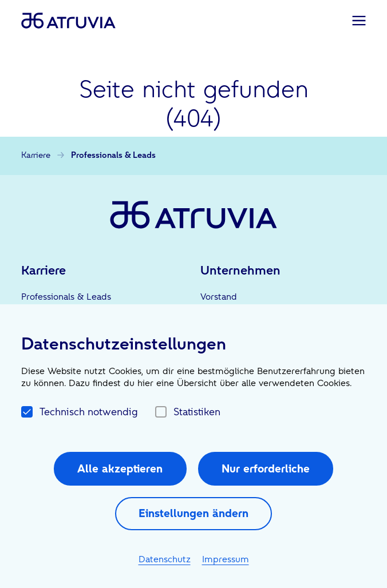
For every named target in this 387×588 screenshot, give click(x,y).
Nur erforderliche (266, 468)
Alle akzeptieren (120, 468)
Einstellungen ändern (193, 513)
